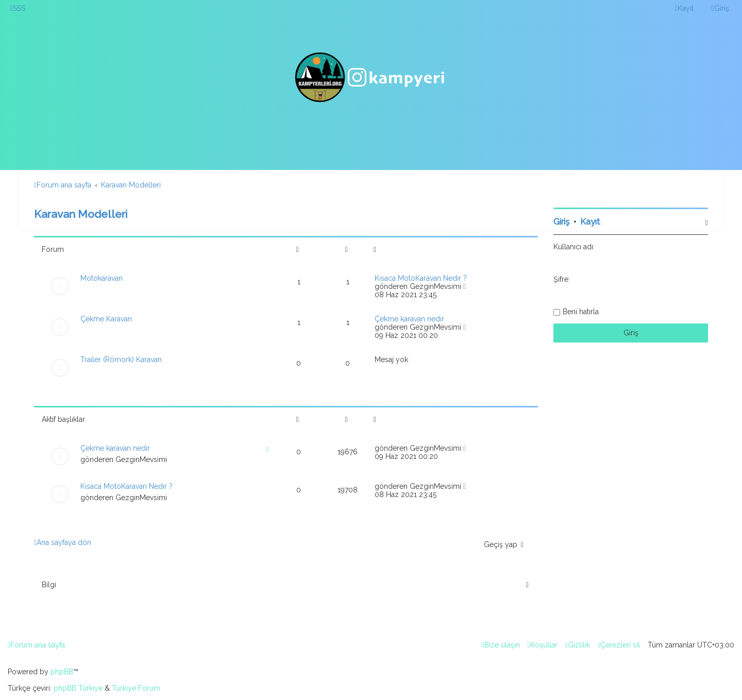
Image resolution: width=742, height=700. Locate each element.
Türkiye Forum (136, 688)
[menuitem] (18, 8)
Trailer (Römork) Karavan (121, 360)
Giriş (561, 222)
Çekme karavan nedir (409, 319)
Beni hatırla (581, 312)
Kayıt (590, 222)
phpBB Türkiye (78, 688)
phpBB (62, 672)
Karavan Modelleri (81, 214)
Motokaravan (102, 278)
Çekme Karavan (106, 319)
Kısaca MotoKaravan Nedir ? (421, 278)
